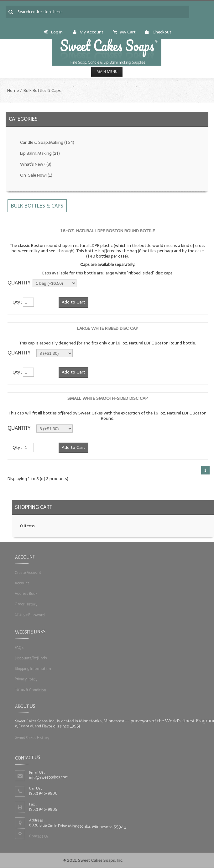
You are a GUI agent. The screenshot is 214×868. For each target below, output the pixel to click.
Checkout (158, 32)
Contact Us (39, 836)
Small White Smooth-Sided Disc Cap (108, 398)
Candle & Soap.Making (47, 142)
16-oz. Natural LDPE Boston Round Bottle (108, 231)
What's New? (36, 164)
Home (13, 90)
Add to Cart (73, 302)
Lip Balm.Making (40, 153)
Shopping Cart (34, 507)
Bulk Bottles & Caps (42, 90)
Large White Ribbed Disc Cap (108, 328)
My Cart (124, 32)
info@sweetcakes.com (49, 777)
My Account (88, 32)
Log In (53, 32)
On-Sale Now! (36, 175)
